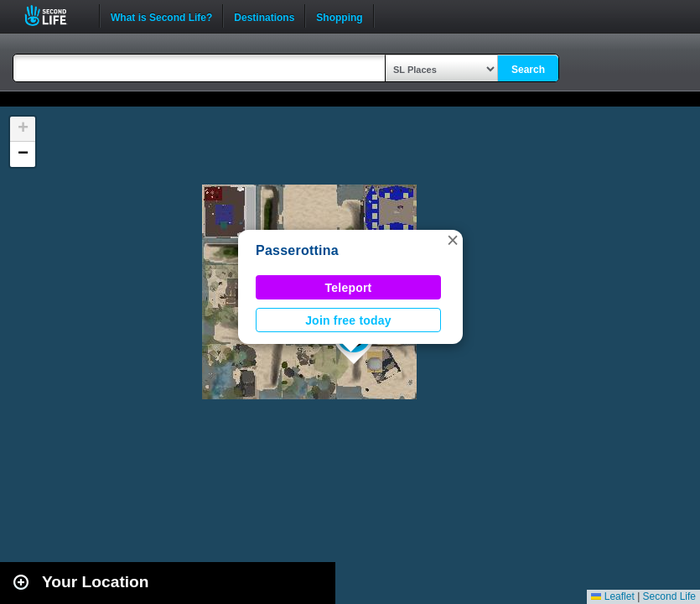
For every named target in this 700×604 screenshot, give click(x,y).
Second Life (55, 16)
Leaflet (612, 596)
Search (528, 70)
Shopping (339, 16)
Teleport (349, 288)
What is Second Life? (161, 16)
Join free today (348, 320)
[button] (453, 240)
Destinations (264, 16)
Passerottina (297, 250)
